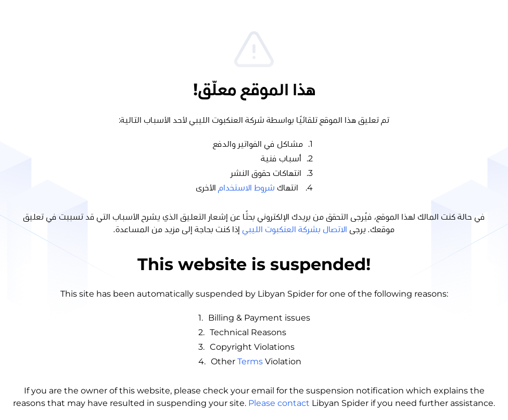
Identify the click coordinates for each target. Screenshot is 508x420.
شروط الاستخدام (246, 188)
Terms (250, 361)
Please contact (279, 403)
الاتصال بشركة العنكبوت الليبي (295, 230)
